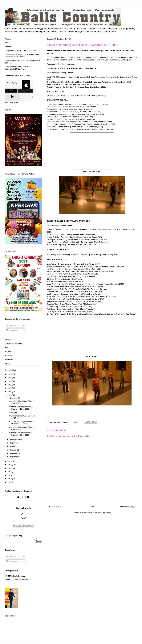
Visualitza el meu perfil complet (17, 557)
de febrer (14, 453)
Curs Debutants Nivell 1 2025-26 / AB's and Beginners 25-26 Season (22, 56)
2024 (10, 381)
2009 (10, 482)
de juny (13, 446)
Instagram (9, 359)
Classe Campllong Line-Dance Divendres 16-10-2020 (21, 408)
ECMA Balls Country (16, 553)
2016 (10, 472)
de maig (13, 450)
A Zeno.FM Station (12, 102)
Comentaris (12, 330)
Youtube (8, 352)
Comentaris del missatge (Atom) (98, 513)
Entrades (11, 326)
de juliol (13, 443)
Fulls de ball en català (14, 344)
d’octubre (14, 398)
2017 (10, 468)
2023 (10, 385)
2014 (10, 475)
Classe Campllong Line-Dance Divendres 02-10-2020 (21, 434)
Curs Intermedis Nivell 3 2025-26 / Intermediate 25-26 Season (18, 68)
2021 (10, 392)
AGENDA (13, 412)
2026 (10, 374)
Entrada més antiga (127, 506)
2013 (10, 479)
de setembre (15, 439)
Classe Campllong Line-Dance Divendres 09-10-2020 (21, 423)
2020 (10, 395)
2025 (10, 378)
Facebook (9, 356)
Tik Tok (8, 363)
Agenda (8, 47)
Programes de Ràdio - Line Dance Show (21, 51)
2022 (10, 388)
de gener (14, 457)
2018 (10, 465)
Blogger (84, 639)
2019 (10, 461)
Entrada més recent (57, 506)
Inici (92, 506)
